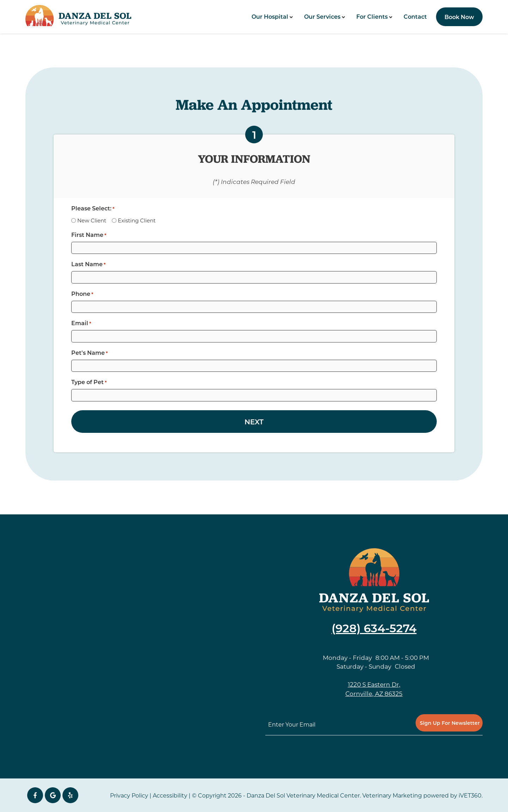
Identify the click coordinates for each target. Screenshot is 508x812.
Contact (415, 16)
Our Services (322, 16)
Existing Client (137, 220)
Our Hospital (270, 16)
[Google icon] (53, 795)
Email (81, 323)
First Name (89, 235)
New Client (92, 220)
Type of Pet (89, 382)
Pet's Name (89, 353)
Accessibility (170, 795)
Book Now (459, 17)
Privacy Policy (129, 795)
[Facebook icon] (35, 795)
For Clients (372, 16)
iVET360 (470, 795)
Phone (82, 294)
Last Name (88, 264)
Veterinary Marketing (392, 795)
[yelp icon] (70, 795)
